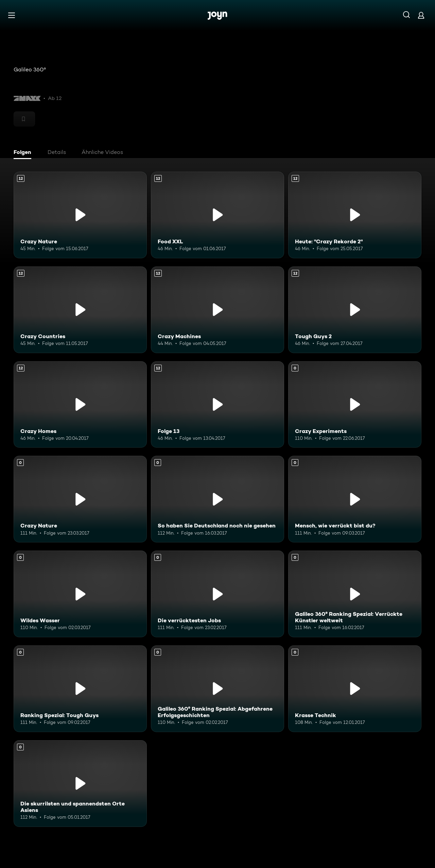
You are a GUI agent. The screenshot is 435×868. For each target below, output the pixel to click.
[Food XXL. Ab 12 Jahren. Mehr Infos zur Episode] (217, 215)
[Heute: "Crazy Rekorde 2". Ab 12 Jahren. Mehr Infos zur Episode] (355, 215)
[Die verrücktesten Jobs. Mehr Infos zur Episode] (217, 594)
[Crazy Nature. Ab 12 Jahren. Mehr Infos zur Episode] (80, 215)
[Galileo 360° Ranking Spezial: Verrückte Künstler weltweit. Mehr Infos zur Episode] (355, 594)
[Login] (421, 15)
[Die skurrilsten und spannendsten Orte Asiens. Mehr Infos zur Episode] (80, 784)
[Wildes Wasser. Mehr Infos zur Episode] (80, 594)
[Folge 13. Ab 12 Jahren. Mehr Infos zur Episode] (217, 405)
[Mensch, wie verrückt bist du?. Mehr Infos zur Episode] (355, 499)
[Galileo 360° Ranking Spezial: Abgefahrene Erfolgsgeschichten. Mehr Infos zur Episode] (217, 689)
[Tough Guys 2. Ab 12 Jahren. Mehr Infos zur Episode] (355, 310)
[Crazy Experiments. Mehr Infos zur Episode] (355, 405)
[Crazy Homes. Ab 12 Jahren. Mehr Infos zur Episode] (80, 405)
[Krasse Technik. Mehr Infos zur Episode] (355, 689)
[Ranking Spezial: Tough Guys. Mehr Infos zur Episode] (80, 689)
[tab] (24, 153)
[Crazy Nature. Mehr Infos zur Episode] (80, 499)
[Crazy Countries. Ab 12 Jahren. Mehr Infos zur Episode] (80, 310)
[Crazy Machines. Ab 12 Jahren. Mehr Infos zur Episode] (217, 310)
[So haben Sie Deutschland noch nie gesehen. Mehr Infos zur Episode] (217, 499)
